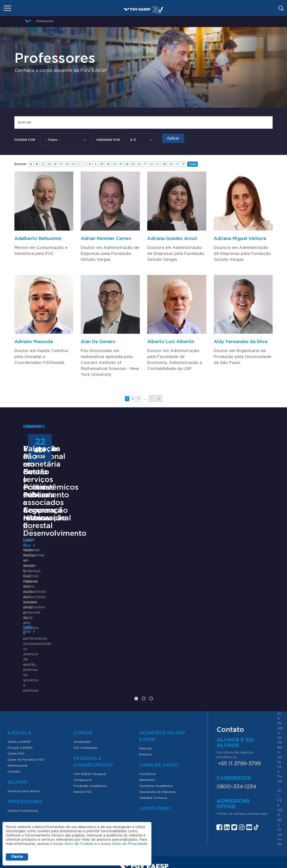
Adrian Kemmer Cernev (106, 239)
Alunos (17, 723)
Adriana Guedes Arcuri (172, 239)
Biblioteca (147, 720)
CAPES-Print (155, 749)
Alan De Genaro (98, 342)
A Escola (19, 673)
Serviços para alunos (24, 731)
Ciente (17, 857)
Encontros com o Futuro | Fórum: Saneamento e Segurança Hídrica (141, 537)
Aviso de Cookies (79, 844)
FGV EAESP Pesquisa (90, 714)
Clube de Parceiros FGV (26, 700)
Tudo (193, 164)
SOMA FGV (16, 694)
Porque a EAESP (20, 688)
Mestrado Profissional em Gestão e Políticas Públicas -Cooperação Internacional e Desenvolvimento (56, 548)
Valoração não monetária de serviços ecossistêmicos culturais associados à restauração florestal (219, 552)
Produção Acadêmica (90, 726)
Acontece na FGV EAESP (162, 677)
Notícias (145, 689)
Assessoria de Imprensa (157, 732)
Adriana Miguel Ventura (240, 239)
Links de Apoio (159, 706)
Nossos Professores (23, 751)
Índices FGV (83, 732)
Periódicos (147, 714)
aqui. (264, 754)
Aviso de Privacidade (130, 844)
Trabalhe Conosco (153, 738)
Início (28, 21)
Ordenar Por (108, 140)
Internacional (17, 706)
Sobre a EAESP (19, 682)
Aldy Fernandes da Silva (241, 342)
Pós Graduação (86, 688)
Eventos (145, 695)
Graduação (82, 682)
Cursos (83, 673)
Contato (14, 712)
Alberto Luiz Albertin (171, 342)
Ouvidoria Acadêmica (156, 726)
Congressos (83, 720)
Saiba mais (32, 628)
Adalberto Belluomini (38, 239)
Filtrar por (25, 140)
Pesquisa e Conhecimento (93, 702)
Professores (25, 742)
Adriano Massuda (34, 342)
